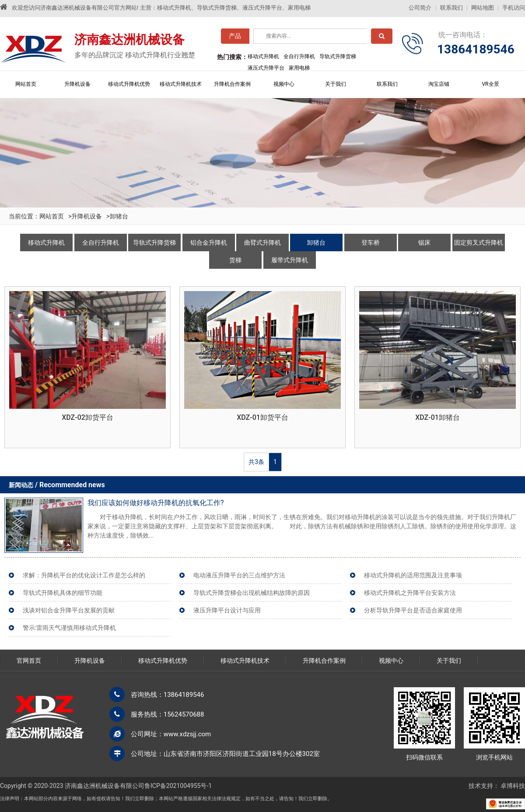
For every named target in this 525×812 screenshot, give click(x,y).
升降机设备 (77, 84)
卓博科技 (513, 786)
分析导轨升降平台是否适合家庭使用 (413, 610)
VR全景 (490, 84)
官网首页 (29, 661)
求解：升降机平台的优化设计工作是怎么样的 (84, 575)
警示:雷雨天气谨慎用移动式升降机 (69, 628)
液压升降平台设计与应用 (227, 610)
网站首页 (26, 84)
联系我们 (451, 8)
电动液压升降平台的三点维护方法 (239, 575)
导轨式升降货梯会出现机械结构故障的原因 (252, 593)
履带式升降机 (290, 260)
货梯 (235, 260)
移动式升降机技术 (181, 84)
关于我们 (336, 84)
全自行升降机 (101, 243)
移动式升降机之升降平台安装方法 (410, 593)
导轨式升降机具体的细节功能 (63, 593)
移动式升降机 (46, 243)
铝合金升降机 (209, 243)
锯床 (424, 243)
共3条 (256, 462)
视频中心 (284, 84)
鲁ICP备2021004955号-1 (178, 786)
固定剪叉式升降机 (479, 243)
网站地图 (483, 8)
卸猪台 (119, 216)
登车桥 (371, 243)
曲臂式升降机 (262, 243)
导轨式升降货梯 (154, 243)
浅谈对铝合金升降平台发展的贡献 (69, 610)
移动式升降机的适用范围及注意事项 (413, 575)
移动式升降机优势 (129, 84)
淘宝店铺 (439, 84)
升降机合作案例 (232, 84)
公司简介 (420, 8)
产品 (235, 38)
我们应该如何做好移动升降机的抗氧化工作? (156, 503)
